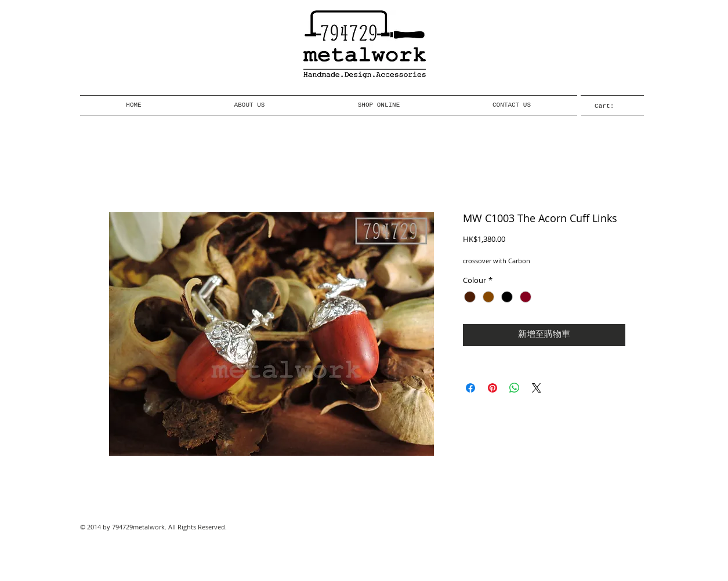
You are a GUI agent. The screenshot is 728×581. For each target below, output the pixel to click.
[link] (612, 106)
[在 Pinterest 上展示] (492, 388)
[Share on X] (537, 388)
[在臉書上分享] (470, 388)
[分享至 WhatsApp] (515, 388)
